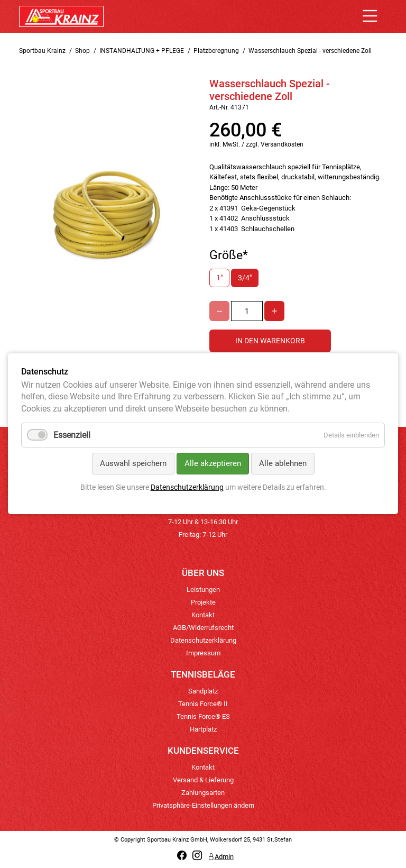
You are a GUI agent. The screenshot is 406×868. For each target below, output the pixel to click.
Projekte (203, 602)
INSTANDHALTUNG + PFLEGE (142, 51)
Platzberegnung (216, 51)
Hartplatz (203, 729)
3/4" (245, 278)
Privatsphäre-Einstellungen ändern (203, 805)
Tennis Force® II (203, 704)
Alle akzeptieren (213, 464)
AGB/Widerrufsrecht (203, 628)
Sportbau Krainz (42, 51)
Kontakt (203, 615)
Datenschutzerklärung (203, 640)
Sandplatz (203, 691)
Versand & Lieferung (203, 780)
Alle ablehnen (283, 464)
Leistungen (203, 590)
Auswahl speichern (133, 464)
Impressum (203, 653)
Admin (221, 857)
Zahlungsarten (203, 793)
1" (219, 278)
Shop (82, 51)
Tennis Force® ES (203, 716)
